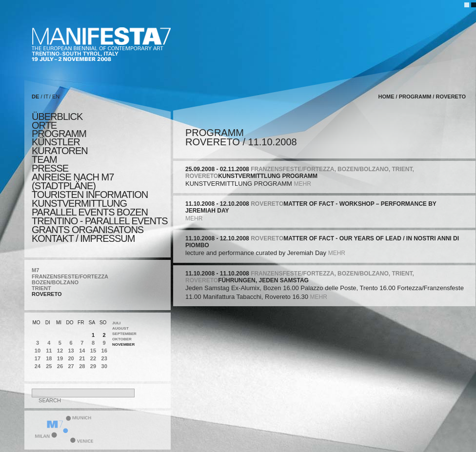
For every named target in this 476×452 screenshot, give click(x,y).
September (124, 334)
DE (35, 97)
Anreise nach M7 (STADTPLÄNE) (73, 181)
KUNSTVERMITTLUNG (79, 203)
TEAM (44, 159)
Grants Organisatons (88, 230)
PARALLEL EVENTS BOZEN (90, 212)
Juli (116, 323)
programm (59, 134)
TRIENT (41, 288)
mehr (302, 184)
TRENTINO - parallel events (100, 221)
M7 (35, 270)
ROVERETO (47, 294)
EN (56, 97)
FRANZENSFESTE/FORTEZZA (70, 276)
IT (46, 97)
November (123, 344)
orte (44, 125)
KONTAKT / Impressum (83, 238)
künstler (56, 142)
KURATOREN (60, 151)
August (120, 328)
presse (50, 168)
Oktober (122, 339)
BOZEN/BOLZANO (55, 282)
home (387, 97)
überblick (57, 117)
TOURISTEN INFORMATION (90, 195)
